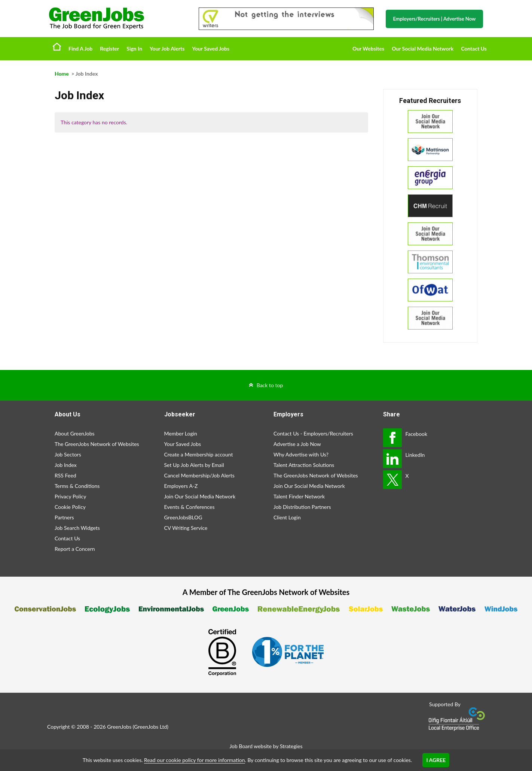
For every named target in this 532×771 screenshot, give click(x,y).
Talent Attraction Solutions (304, 465)
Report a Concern (75, 549)
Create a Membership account (199, 454)
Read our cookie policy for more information (194, 760)
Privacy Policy (70, 496)
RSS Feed (65, 475)
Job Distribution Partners (302, 507)
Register (109, 48)
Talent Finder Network (299, 496)
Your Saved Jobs (211, 48)
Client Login (287, 517)
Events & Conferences (189, 507)
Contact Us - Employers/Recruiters (313, 433)
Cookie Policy (70, 507)
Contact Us (474, 48)
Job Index (66, 465)
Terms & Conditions (77, 486)
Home (57, 46)
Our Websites (368, 48)
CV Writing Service (186, 528)
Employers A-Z (181, 486)
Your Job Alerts (167, 48)
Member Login (181, 433)
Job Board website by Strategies (266, 746)
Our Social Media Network (423, 48)
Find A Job (80, 48)
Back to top (270, 385)
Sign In (134, 48)
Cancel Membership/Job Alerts (199, 475)
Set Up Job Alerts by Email (194, 465)
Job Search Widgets (77, 528)
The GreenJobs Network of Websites (97, 444)
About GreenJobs (75, 433)
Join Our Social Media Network (200, 496)
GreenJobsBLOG (183, 517)
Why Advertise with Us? (301, 454)
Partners (64, 517)
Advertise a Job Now (297, 444)
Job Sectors (68, 454)
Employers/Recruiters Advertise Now (435, 19)
